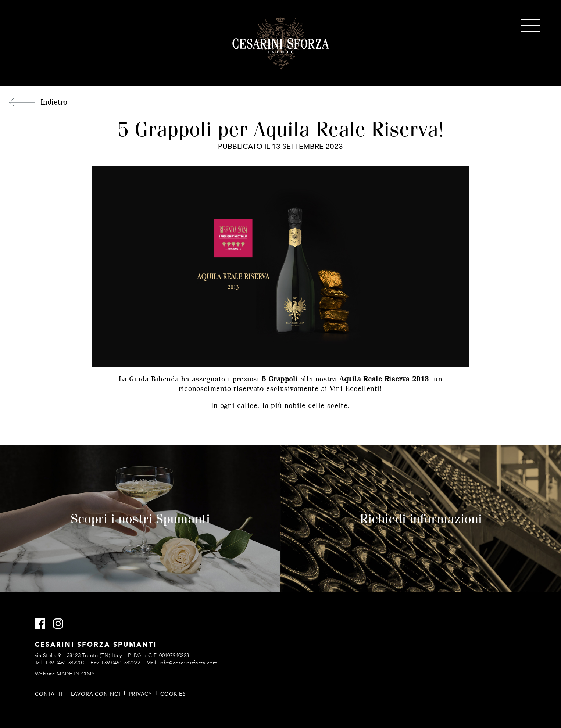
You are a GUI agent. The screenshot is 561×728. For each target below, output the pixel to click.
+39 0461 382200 (65, 663)
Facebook (43, 624)
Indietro (54, 102)
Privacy (140, 694)
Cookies (173, 694)
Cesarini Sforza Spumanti (281, 43)
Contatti (49, 694)
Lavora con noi (96, 694)
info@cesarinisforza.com (189, 663)
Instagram (61, 624)
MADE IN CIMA (76, 674)
